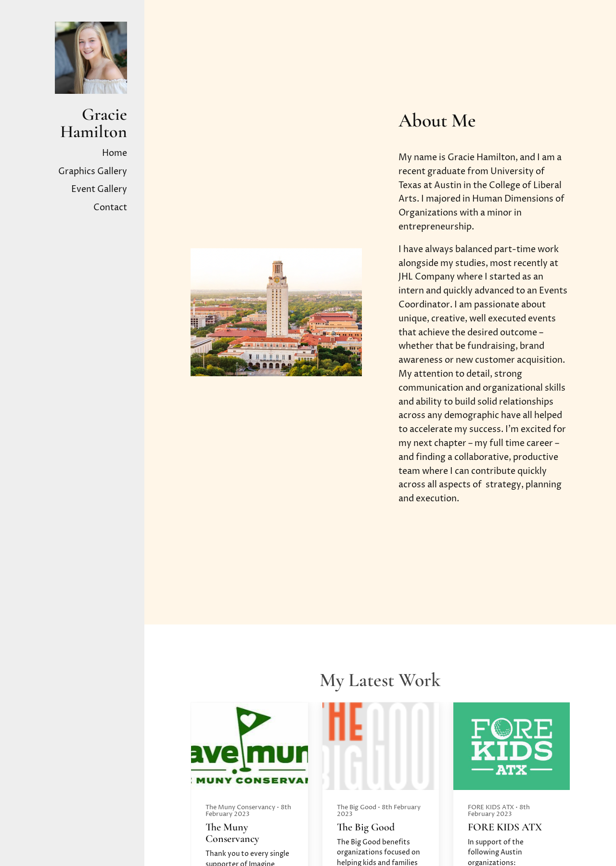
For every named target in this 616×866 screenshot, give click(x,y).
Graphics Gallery (93, 172)
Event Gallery (99, 189)
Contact (110, 208)
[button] (558, 809)
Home (115, 153)
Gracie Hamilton (94, 123)
